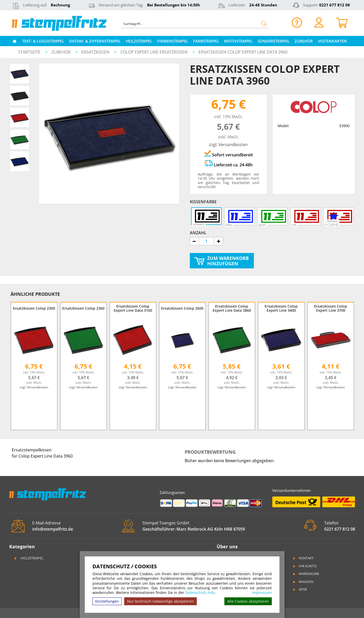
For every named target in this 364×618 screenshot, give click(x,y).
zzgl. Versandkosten (228, 145)
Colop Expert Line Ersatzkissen (154, 52)
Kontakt (303, 558)
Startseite (29, 52)
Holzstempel (139, 41)
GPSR (300, 589)
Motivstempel (238, 41)
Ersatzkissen (96, 52)
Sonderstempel (274, 41)
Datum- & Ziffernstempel (95, 41)
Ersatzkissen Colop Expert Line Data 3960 (243, 52)
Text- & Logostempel (43, 41)
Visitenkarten (332, 41)
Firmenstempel (173, 41)
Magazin (303, 582)
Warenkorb (306, 574)
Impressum (262, 593)
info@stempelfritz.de (53, 529)
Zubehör (304, 41)
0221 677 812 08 (335, 5)
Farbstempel (206, 41)
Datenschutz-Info (200, 592)
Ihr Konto (305, 566)
